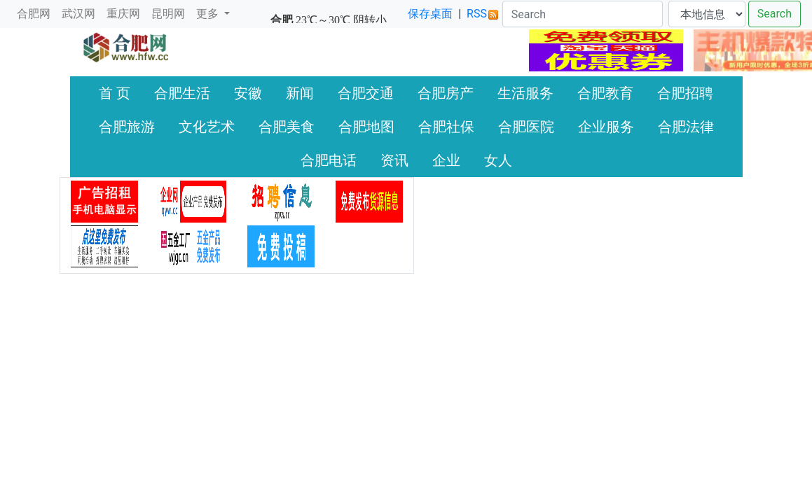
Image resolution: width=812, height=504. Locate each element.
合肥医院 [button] (526, 127)
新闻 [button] (300, 93)
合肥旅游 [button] (127, 127)
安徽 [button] (248, 93)
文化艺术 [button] (207, 127)
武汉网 (78, 14)
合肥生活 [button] (182, 93)
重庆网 (123, 14)
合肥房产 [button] (446, 93)
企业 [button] (446, 160)
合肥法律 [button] (686, 127)
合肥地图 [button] (366, 127)
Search (775, 14)
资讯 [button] (394, 160)
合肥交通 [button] (366, 93)
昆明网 (168, 14)
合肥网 (34, 14)
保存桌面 (430, 14)
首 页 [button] (115, 93)
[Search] (583, 14)
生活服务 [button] (525, 93)
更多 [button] (209, 14)
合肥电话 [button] (329, 160)
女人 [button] (498, 160)
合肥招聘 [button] (685, 93)
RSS (482, 14)
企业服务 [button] (606, 127)
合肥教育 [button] (605, 93)
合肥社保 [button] (446, 127)
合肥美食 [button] (287, 127)
